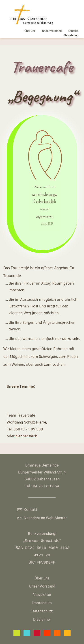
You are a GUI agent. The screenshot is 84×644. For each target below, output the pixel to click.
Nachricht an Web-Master (42, 518)
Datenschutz (42, 611)
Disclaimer (42, 619)
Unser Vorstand (52, 31)
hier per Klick (26, 436)
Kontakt (73, 31)
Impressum (42, 603)
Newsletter (71, 35)
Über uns (30, 31)
